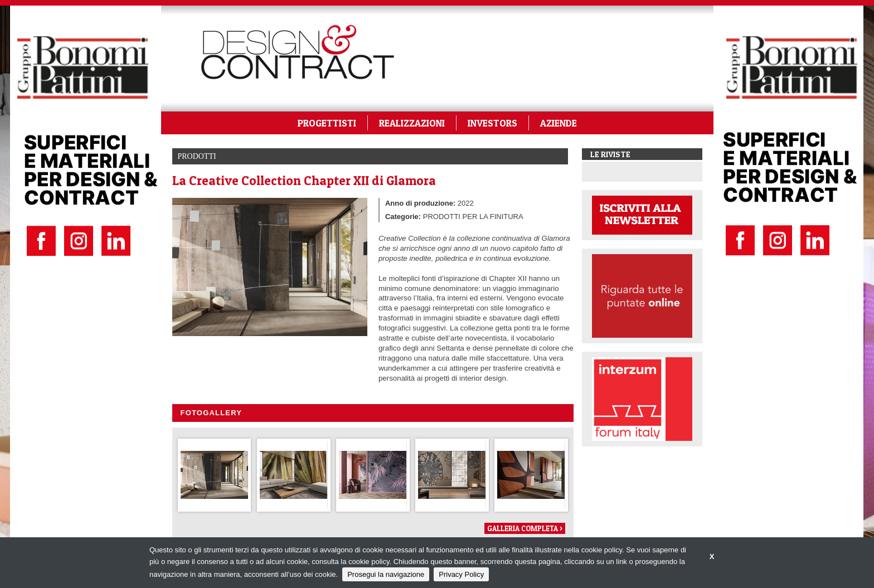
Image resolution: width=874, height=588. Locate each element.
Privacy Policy (461, 574)
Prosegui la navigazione (386, 574)
